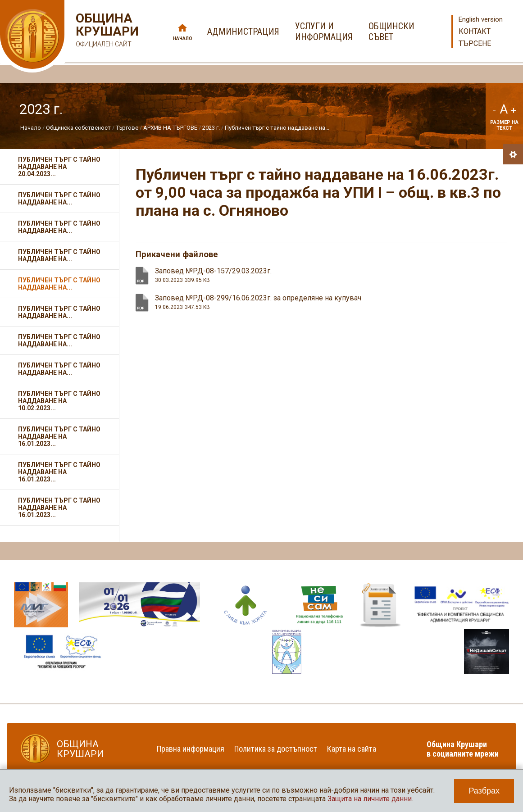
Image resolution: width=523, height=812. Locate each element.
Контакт (475, 31)
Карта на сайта (352, 749)
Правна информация (191, 749)
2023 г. (211, 128)
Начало (183, 39)
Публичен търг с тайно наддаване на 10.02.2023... (59, 401)
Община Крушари (106, 31)
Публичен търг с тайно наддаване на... (277, 128)
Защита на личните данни (370, 799)
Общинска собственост (78, 128)
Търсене (475, 43)
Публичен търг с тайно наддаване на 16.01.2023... (59, 436)
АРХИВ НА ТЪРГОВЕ (170, 128)
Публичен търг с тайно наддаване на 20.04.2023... (59, 167)
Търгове (127, 128)
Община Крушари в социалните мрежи (463, 749)
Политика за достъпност (276, 749)
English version (481, 19)
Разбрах (484, 791)
